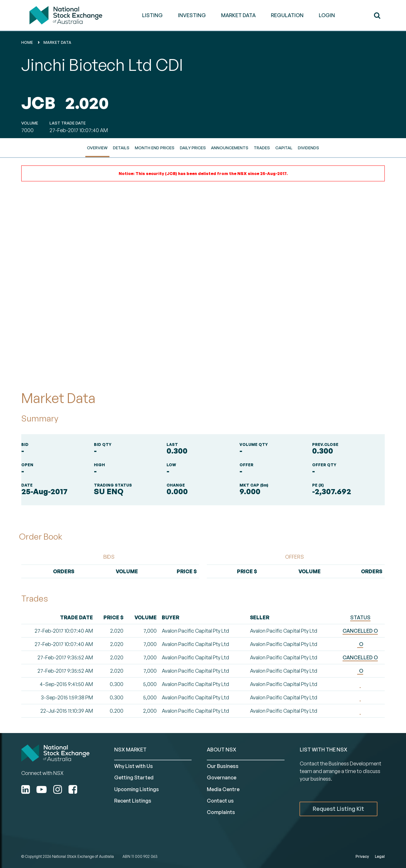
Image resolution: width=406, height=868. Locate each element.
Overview (97, 148)
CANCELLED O (360, 631)
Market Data (57, 42)
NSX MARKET (130, 750)
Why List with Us (134, 766)
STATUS (360, 617)
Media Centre (223, 789)
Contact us (220, 801)
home (27, 42)
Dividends (308, 148)
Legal (380, 856)
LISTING (152, 15)
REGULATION (287, 15)
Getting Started (134, 777)
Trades (262, 148)
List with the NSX (324, 750)
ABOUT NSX (222, 750)
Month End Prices (155, 148)
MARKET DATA (238, 15)
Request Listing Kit (338, 809)
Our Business (223, 766)
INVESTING (192, 15)
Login (327, 15)
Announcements (230, 148)
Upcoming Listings (137, 789)
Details (121, 148)
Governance (222, 777)
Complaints (221, 812)
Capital (284, 148)
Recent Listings (133, 801)
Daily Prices (193, 148)
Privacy (362, 856)
